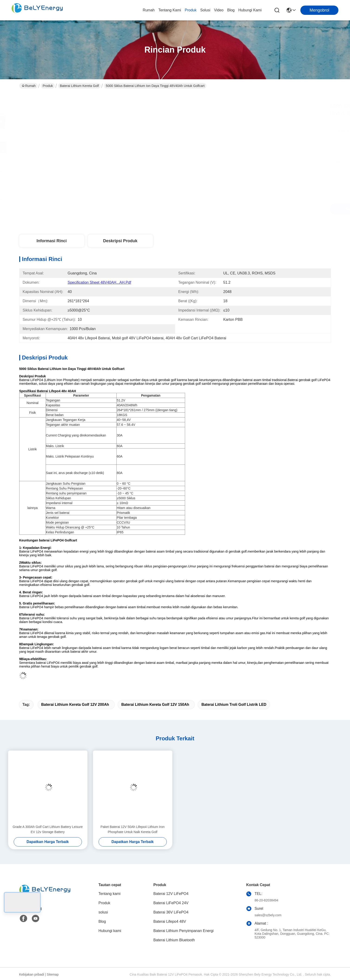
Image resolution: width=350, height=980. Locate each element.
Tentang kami (170, 10)
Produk (191, 10)
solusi (205, 10)
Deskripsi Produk (120, 241)
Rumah (149, 10)
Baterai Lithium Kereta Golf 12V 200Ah (75, 705)
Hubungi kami (250, 10)
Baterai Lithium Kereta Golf (79, 86)
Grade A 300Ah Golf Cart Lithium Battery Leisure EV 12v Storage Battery (48, 829)
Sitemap (53, 974)
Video (219, 10)
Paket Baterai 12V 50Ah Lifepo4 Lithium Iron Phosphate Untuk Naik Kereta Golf (132, 829)
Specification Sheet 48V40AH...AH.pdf (100, 282)
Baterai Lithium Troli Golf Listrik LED (234, 705)
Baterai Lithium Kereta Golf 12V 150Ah (155, 705)
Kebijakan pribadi (32, 974)
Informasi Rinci (51, 241)
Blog (231, 10)
